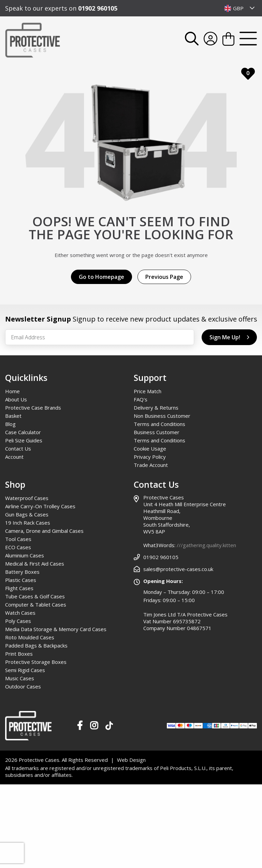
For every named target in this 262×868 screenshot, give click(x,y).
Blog (10, 424)
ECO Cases (18, 547)
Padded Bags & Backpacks (36, 645)
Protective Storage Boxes (36, 662)
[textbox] (240, 8)
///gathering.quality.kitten (206, 545)
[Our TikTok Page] (109, 727)
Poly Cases (18, 621)
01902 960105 (98, 8)
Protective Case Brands (33, 408)
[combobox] (240, 8)
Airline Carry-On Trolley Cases (40, 506)
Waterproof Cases (27, 498)
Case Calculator (23, 432)
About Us (16, 399)
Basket (13, 416)
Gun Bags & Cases (27, 514)
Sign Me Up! (229, 337)
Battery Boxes (22, 572)
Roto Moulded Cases (30, 637)
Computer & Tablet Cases (36, 604)
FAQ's (141, 399)
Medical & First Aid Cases (35, 564)
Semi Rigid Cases (25, 670)
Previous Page (164, 277)
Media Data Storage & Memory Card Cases (56, 629)
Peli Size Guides (24, 440)
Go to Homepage (101, 277)
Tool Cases (18, 539)
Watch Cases (20, 613)
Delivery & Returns (156, 408)
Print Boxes (19, 654)
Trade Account (151, 465)
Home (12, 391)
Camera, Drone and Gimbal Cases (44, 531)
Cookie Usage (150, 449)
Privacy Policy (150, 457)
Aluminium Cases (25, 555)
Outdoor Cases (23, 686)
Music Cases (20, 678)
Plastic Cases (21, 580)
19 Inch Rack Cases (28, 523)
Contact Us (18, 449)
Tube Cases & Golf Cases (35, 596)
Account (14, 457)
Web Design (131, 760)
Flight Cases (19, 588)
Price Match (148, 391)
